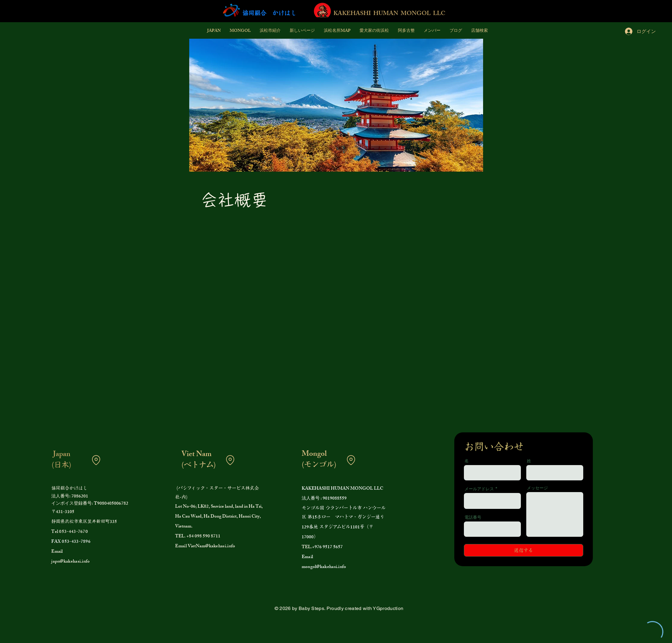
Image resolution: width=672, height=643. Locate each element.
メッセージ (537, 488)
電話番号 (473, 517)
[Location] (96, 460)
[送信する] (524, 550)
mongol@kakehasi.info (324, 567)
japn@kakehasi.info (70, 562)
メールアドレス (479, 489)
